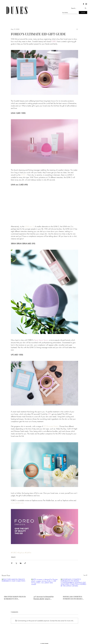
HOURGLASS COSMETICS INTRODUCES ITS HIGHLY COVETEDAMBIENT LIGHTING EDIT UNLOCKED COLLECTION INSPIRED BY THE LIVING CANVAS (74, 598)
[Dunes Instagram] (86, 4)
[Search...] (76, 8)
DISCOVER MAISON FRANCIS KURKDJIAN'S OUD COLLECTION (15, 598)
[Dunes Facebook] (83, 4)
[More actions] (77, 29)
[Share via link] (25, 563)
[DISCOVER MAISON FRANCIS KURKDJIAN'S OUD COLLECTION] (15, 586)
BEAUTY (13, 557)
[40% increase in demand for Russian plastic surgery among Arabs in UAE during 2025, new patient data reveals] (45, 586)
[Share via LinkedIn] (21, 563)
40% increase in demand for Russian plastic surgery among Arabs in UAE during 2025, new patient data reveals (44, 598)
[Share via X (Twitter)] (16, 563)
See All (85, 575)
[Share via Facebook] (12, 563)
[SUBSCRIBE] (83, 13)
